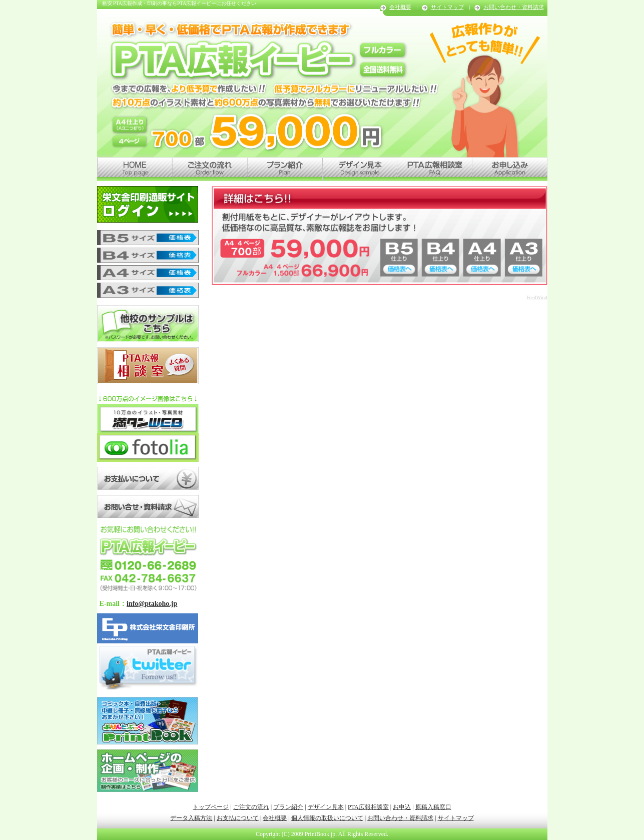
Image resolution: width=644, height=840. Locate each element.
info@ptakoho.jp (152, 604)
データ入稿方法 (191, 818)
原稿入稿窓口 (433, 807)
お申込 (402, 807)
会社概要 (400, 7)
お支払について (238, 818)
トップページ (211, 807)
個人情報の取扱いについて (327, 818)
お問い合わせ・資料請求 (514, 7)
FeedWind (537, 297)
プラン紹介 (288, 807)
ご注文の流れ (251, 807)
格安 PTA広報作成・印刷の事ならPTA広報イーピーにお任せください (179, 3)
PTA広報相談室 (368, 807)
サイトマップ (447, 7)
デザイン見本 (326, 807)
